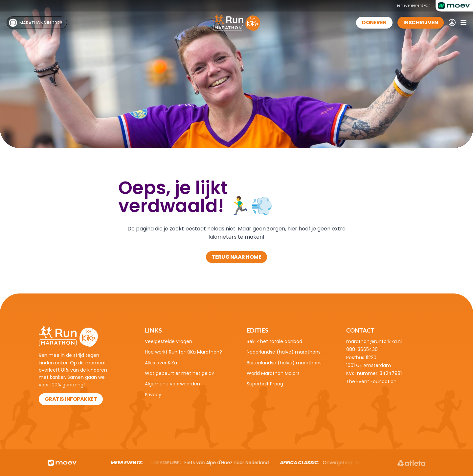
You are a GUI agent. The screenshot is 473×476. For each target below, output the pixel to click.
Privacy (153, 395)
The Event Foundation (371, 381)
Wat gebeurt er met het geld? (180, 373)
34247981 (391, 373)
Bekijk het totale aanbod (274, 341)
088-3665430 (362, 349)
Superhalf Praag (265, 384)
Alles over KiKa (161, 363)
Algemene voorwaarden (172, 384)
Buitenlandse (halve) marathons (284, 363)
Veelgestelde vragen (169, 341)
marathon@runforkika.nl (374, 341)
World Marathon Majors (273, 373)
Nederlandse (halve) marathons (284, 352)
